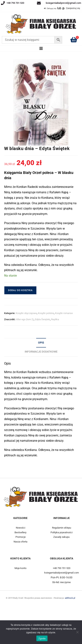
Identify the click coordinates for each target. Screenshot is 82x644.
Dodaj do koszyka (20, 290)
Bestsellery (20, 532)
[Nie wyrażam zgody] (77, 632)
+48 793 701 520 (15, 3)
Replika (55, 319)
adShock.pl (71, 598)
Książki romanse (64, 313)
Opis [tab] (41, 343)
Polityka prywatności (62, 532)
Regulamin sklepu (62, 528)
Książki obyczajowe (26, 313)
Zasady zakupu (61, 537)
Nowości (21, 528)
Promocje (21, 537)
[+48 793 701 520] (3, 3)
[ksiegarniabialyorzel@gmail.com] (39, 3)
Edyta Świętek (42, 319)
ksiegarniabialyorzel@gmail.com (63, 3)
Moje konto (20, 568)
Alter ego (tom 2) (25, 319)
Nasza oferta (20, 542)
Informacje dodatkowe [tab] (41, 352)
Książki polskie (46, 313)
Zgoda (42, 638)
